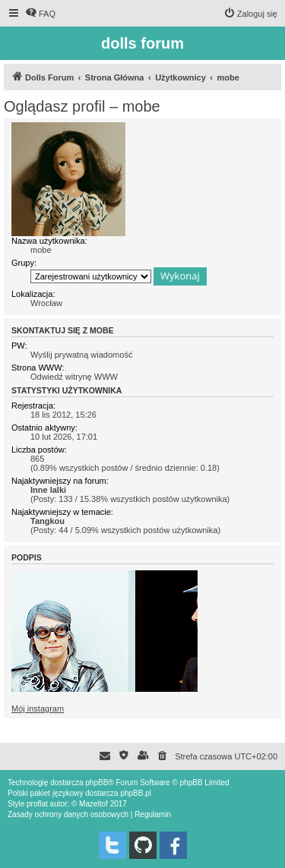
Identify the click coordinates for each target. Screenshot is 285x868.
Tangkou (47, 521)
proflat (37, 804)
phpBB (97, 783)
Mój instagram (38, 709)
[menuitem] (40, 14)
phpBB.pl (136, 793)
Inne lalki (48, 490)
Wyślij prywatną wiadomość (81, 355)
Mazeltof (93, 804)
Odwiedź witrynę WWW (74, 377)
